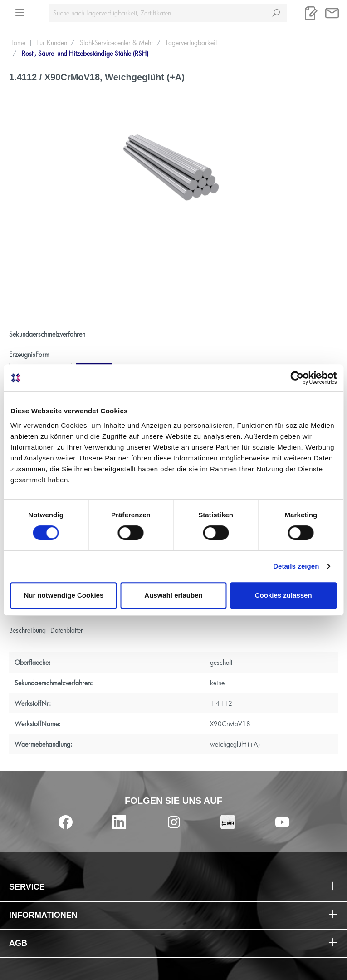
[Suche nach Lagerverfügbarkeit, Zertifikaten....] (157, 13)
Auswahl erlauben (173, 595)
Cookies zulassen (283, 595)
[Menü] (20, 10)
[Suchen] (276, 13)
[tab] (27, 630)
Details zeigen (296, 566)
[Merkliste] (311, 13)
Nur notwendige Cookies (64, 595)
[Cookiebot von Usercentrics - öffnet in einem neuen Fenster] (297, 378)
